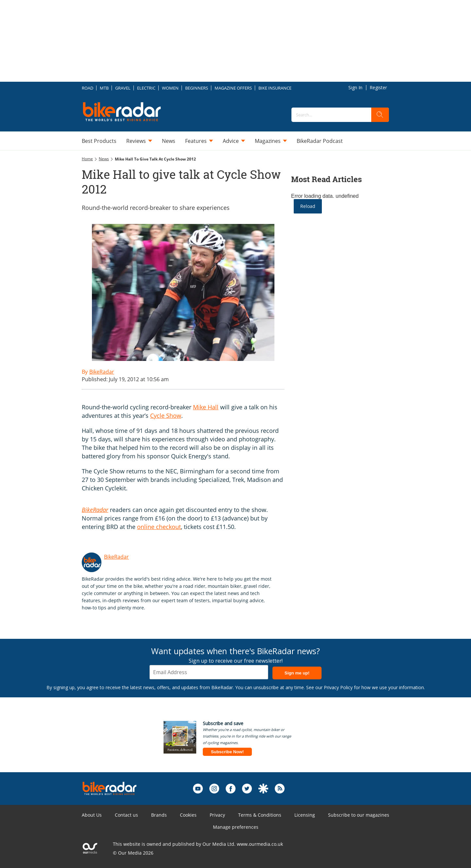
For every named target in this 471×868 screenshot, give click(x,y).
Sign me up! (297, 673)
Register (378, 87)
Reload (308, 206)
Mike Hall (206, 407)
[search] (380, 115)
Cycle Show (166, 416)
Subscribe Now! (227, 752)
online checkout (159, 527)
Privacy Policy (338, 687)
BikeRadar (116, 557)
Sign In (355, 87)
